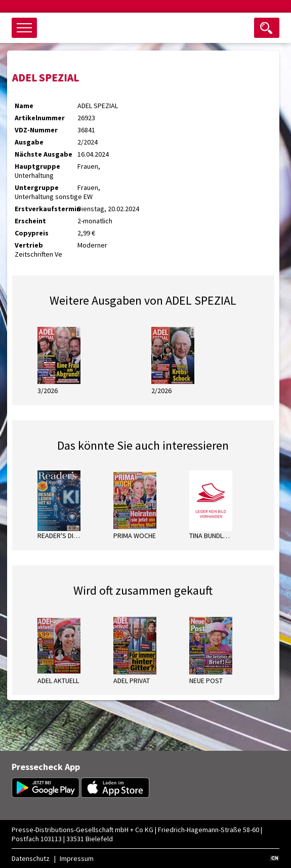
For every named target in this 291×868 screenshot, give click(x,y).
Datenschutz (31, 858)
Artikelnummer (40, 118)
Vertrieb (29, 245)
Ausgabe (29, 142)
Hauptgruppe (37, 166)
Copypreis (32, 233)
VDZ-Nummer (36, 130)
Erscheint (30, 221)
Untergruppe (37, 187)
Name (24, 106)
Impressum (77, 858)
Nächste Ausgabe (44, 154)
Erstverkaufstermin (46, 209)
